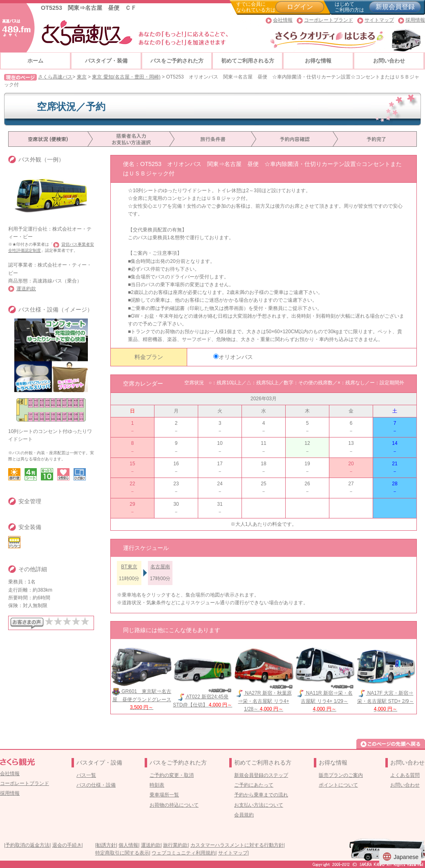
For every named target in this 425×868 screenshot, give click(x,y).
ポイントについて (338, 785)
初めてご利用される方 (248, 61)
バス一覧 (86, 775)
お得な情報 (318, 61)
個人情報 (128, 845)
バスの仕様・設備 (96, 785)
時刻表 (157, 785)
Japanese (400, 857)
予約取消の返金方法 (27, 845)
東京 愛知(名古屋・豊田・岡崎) (126, 77)
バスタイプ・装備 (106, 61)
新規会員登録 (395, 7)
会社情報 (283, 20)
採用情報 (415, 20)
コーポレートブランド (329, 20)
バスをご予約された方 (177, 61)
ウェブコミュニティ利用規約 (183, 853)
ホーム (35, 61)
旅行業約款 (175, 845)
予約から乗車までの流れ (261, 795)
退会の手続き (67, 845)
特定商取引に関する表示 (122, 853)
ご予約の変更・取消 (172, 775)
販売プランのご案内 (341, 775)
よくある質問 (405, 775)
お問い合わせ (389, 61)
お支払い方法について (259, 805)
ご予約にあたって (254, 785)
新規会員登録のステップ (261, 775)
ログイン (300, 7)
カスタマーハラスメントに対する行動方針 (237, 845)
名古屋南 (160, 567)
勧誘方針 (106, 845)
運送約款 (26, 289)
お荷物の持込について (174, 805)
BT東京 (129, 567)
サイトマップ (379, 20)
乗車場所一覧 (164, 795)
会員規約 (244, 815)
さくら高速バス (55, 77)
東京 (82, 77)
